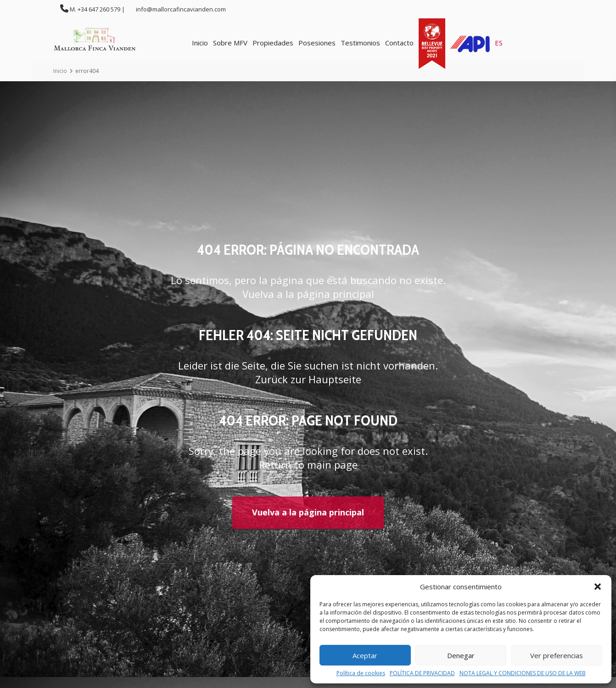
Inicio (200, 43)
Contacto (399, 43)
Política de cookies (361, 673)
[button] (598, 587)
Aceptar (365, 655)
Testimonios (360, 43)
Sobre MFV (230, 43)
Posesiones (317, 43)
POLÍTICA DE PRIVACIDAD (422, 673)
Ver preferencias (557, 655)
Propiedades (273, 43)
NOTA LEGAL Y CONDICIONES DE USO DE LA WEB (523, 673)
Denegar (461, 655)
